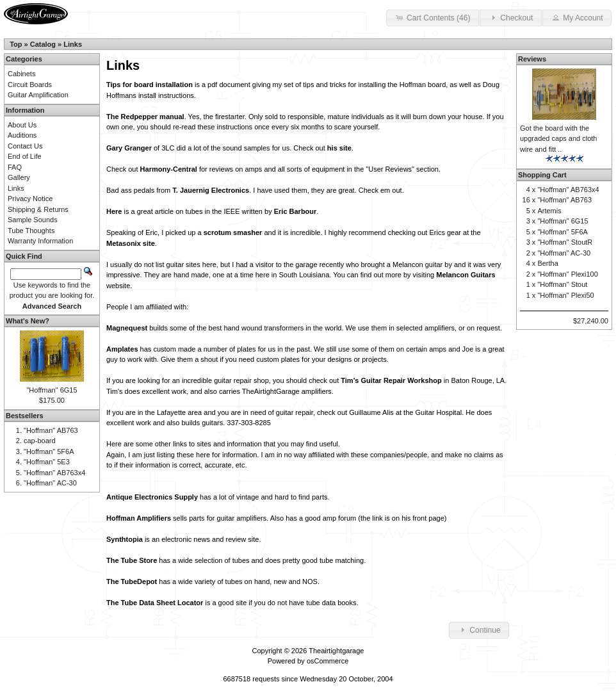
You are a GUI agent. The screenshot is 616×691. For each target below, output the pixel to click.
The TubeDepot (132, 581)
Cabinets (21, 74)
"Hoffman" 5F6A (49, 451)
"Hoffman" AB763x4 (54, 473)
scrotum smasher (233, 232)
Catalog (43, 44)
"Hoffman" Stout (562, 284)
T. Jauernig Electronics (211, 190)
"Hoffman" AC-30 (50, 483)
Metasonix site (131, 243)
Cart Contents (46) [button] (433, 17)
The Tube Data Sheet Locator (155, 603)
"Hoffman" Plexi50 (565, 295)
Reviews (532, 59)
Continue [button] (479, 630)
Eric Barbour (296, 211)
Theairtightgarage (336, 651)
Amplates (122, 349)
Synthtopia (125, 539)
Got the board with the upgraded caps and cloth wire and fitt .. (558, 139)
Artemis (549, 211)
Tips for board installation (150, 85)
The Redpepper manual (145, 117)
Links (73, 44)
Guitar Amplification (38, 95)
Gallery (19, 177)
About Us (22, 125)
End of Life (25, 156)
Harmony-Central (169, 169)
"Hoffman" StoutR (565, 242)
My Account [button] (577, 17)
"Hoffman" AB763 (51, 430)
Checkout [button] (510, 17)
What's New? (28, 321)
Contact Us (25, 146)
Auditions (22, 135)
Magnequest (127, 328)
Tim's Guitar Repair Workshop (391, 380)
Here (114, 211)
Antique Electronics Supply (152, 497)
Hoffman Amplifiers (139, 518)
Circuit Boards (30, 85)
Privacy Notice (30, 199)
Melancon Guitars (466, 275)
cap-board (40, 441)
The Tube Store (132, 560)
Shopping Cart (542, 175)
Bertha (547, 263)
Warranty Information (40, 241)
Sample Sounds (33, 220)
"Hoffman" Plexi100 (567, 274)
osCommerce (328, 661)
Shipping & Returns (38, 209)
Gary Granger (129, 148)
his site (339, 148)
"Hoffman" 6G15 (52, 390)
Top (16, 44)
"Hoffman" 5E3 (47, 462)
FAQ (15, 167)
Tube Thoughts (31, 231)
